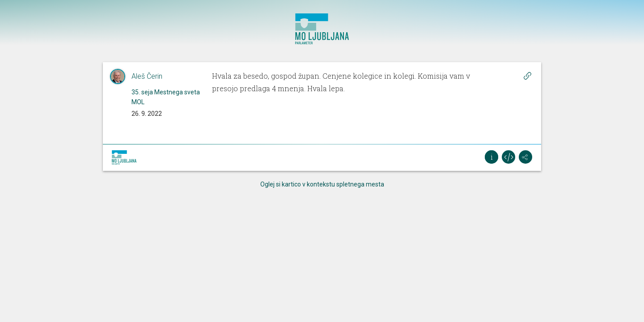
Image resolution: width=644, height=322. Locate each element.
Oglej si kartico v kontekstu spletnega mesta (322, 184)
